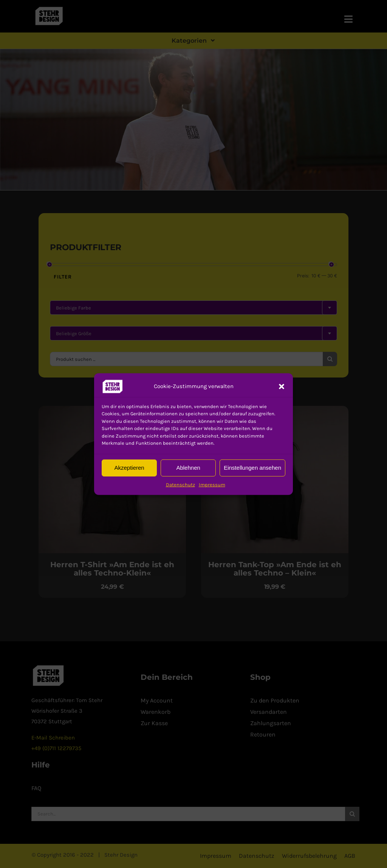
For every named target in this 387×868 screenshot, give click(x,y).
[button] (113, 386)
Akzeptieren (129, 468)
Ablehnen (188, 468)
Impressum (212, 484)
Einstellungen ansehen (252, 468)
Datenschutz (180, 484)
